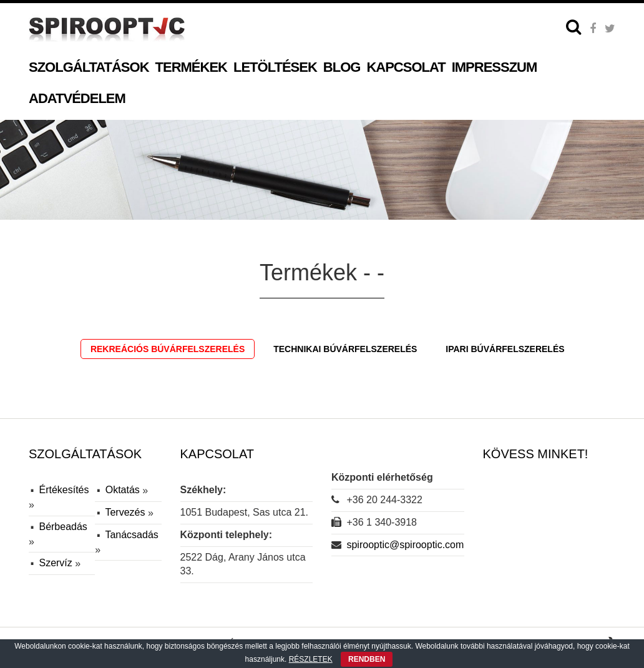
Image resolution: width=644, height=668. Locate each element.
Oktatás (124, 490)
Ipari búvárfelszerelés (505, 349)
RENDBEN (367, 659)
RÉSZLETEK (311, 659)
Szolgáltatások (89, 67)
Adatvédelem (77, 98)
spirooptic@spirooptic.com (405, 545)
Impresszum (495, 67)
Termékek (191, 67)
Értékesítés (64, 490)
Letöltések (275, 67)
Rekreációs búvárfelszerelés (168, 349)
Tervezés (126, 512)
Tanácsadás (131, 535)
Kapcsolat (406, 67)
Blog (342, 67)
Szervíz (57, 563)
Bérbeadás (63, 527)
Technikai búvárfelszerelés (345, 349)
